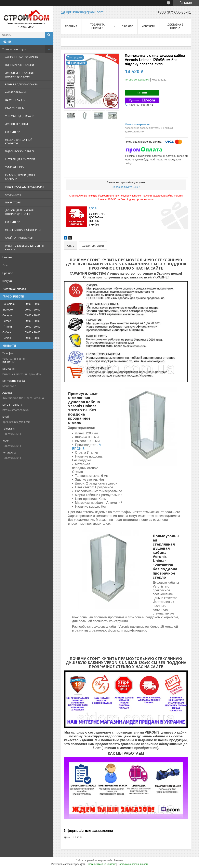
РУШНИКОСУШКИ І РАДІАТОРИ (24, 187)
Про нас (8, 273)
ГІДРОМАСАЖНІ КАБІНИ (19, 65)
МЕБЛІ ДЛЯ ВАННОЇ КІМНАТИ (23, 230)
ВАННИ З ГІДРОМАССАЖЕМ (22, 84)
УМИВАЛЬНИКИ (15, 167)
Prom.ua (118, 860)
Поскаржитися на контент (101, 864)
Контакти (148, 26)
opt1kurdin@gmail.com (16, 422)
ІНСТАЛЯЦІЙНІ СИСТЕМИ (20, 159)
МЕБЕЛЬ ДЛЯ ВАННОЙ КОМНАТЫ (19, 142)
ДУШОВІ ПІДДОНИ (16, 124)
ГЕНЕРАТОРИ (13, 202)
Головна (71, 26)
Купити (142, 92)
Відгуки (7, 281)
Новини (7, 257)
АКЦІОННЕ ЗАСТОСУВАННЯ (22, 57)
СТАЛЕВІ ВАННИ (15, 108)
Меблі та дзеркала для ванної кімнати (24, 247)
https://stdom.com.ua (16, 410)
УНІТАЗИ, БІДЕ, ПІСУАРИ (20, 116)
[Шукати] (49, 35)
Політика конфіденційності (133, 864)
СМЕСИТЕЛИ (13, 132)
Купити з (142, 100)
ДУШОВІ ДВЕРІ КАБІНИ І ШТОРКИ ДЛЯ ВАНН (20, 75)
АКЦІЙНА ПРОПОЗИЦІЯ (19, 238)
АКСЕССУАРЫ (13, 194)
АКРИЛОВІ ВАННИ (16, 92)
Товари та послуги (14, 49)
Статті (6, 265)
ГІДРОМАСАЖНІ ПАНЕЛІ (19, 151)
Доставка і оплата (14, 289)
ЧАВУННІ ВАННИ (15, 100)
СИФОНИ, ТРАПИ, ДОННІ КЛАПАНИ (20, 177)
